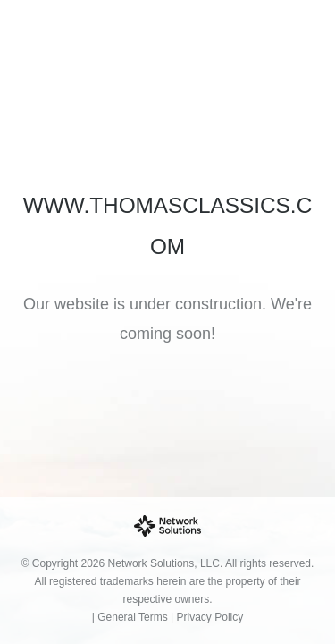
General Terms (132, 617)
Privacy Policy (210, 617)
